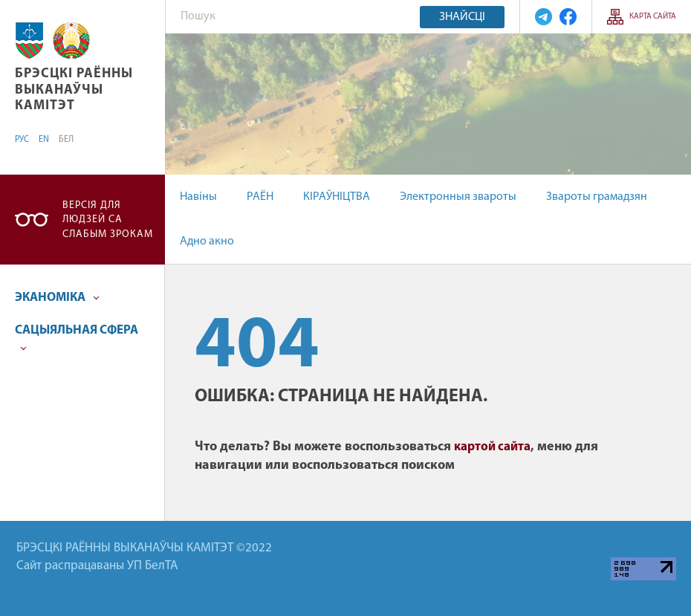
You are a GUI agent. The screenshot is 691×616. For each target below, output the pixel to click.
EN (44, 140)
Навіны (198, 197)
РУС (22, 140)
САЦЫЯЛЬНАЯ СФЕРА (77, 338)
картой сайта (492, 447)
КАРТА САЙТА (653, 17)
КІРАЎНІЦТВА (337, 197)
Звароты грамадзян (597, 197)
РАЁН (260, 197)
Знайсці (462, 17)
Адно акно (207, 241)
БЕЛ (66, 140)
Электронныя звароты (458, 197)
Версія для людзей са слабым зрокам (108, 220)
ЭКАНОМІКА (57, 298)
